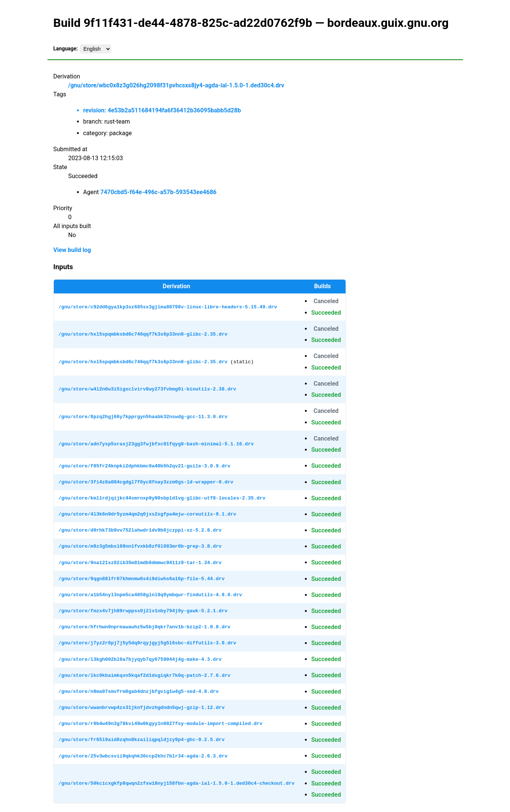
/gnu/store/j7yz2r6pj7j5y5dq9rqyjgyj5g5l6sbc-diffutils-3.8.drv (147, 643)
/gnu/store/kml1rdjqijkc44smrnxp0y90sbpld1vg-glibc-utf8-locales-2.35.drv (162, 498)
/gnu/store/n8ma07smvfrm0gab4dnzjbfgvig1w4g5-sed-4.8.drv (138, 691)
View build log (72, 250)
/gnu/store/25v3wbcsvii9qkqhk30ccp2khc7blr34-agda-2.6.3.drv (143, 756)
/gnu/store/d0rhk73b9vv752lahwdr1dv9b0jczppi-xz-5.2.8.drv (140, 530)
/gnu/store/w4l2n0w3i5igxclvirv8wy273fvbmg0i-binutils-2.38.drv (147, 389)
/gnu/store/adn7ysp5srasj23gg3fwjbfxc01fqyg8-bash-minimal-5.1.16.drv (156, 444)
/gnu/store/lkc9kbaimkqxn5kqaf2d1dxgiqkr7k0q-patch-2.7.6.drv (144, 675)
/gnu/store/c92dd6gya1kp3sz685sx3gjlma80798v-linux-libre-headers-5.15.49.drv (168, 307)
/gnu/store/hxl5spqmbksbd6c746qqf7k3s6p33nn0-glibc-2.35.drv (143, 334)
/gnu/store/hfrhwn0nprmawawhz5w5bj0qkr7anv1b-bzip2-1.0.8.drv (144, 627)
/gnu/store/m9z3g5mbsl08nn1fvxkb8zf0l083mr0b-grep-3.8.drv (140, 546)
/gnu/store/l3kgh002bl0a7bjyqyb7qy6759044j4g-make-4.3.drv (140, 659)
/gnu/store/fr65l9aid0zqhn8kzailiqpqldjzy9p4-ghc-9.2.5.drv (141, 740)
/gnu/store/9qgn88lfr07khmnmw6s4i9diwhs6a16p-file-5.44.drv (141, 579)
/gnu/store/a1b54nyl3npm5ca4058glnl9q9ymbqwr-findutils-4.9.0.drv (150, 595)
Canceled (326, 301)
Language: (66, 49)
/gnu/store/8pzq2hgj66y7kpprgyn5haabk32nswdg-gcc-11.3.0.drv (143, 417)
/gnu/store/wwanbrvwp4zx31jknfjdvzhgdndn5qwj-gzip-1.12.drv (141, 707)
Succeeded (326, 313)
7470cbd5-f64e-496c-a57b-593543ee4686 (158, 192)
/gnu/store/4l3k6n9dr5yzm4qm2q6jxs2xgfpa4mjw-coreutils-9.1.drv (147, 514)
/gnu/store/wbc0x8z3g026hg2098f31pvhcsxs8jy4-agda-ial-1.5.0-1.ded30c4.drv (176, 85)
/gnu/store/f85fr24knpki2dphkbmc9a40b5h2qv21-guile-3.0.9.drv (144, 466)
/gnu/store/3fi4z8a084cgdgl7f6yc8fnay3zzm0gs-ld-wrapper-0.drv (146, 482)
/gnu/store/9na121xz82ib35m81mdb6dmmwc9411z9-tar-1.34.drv (140, 563)
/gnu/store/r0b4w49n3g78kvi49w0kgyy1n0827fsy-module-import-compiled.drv (160, 724)
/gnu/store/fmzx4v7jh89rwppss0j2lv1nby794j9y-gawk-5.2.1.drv (143, 611)
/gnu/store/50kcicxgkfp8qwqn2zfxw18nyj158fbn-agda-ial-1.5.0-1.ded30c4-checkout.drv (176, 783)
